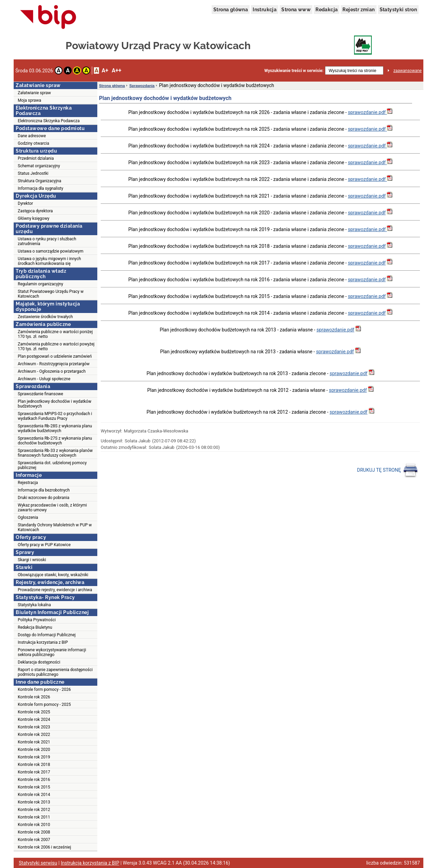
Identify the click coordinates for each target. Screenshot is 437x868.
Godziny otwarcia (33, 143)
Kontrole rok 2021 (34, 742)
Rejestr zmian (358, 10)
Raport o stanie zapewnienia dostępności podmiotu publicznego (55, 672)
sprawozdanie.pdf (367, 112)
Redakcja (327, 10)
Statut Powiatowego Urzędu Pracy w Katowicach (51, 294)
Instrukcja (265, 10)
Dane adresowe (32, 136)
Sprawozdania (142, 86)
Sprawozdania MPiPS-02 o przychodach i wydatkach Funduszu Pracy (55, 416)
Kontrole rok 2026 (34, 697)
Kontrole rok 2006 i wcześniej (44, 847)
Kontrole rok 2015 (34, 787)
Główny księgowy (33, 218)
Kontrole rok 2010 (34, 825)
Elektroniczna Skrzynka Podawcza (49, 121)
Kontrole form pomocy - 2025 (44, 705)
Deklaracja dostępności (39, 662)
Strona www (296, 10)
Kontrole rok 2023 (34, 727)
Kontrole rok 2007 (34, 840)
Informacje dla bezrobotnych (44, 490)
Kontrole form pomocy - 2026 (44, 689)
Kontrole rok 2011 (34, 817)
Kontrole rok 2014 (34, 795)
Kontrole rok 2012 (34, 810)
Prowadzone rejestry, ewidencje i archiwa (55, 590)
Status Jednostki (33, 173)
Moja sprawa (30, 100)
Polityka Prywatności (37, 620)
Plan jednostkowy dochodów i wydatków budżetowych (54, 404)
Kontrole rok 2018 (34, 765)
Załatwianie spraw (34, 93)
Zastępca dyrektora (35, 211)
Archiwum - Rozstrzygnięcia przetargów (54, 364)
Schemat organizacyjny (39, 166)
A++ (116, 70)
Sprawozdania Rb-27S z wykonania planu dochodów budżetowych (55, 441)
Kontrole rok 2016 (34, 780)
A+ (105, 70)
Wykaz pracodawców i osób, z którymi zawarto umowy (52, 508)
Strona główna (231, 10)
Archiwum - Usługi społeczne (44, 379)
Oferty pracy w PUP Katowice (44, 545)
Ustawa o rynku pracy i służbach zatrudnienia (47, 241)
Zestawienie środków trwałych (45, 317)
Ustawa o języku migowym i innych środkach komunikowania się (49, 261)
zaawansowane (407, 71)
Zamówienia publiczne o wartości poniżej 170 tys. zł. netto (55, 334)
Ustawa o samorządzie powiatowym (51, 251)
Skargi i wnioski (32, 560)
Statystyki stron (398, 10)
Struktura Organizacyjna (39, 181)
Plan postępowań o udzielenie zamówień (55, 356)
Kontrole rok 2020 (34, 750)
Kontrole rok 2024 (34, 720)
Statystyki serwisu (38, 863)
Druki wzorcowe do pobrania (44, 498)
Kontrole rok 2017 (34, 772)
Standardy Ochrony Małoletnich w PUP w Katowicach (55, 527)
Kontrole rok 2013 (34, 802)
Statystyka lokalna (34, 605)
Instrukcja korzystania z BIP (43, 642)
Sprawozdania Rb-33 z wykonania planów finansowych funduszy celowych (55, 453)
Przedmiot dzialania (36, 158)
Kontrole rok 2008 (34, 832)
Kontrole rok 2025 (34, 712)
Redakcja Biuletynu (35, 627)
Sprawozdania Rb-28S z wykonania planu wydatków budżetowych (55, 428)
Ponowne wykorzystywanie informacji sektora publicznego (52, 652)
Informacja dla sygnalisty (40, 188)
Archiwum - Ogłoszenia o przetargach (52, 371)
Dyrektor (25, 203)
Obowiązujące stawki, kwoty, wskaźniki (53, 575)
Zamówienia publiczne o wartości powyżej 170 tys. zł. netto (56, 346)
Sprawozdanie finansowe (40, 394)
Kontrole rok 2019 (34, 757)
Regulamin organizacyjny (40, 284)
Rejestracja (28, 483)
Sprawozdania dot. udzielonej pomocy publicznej (52, 465)
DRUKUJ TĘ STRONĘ (388, 470)
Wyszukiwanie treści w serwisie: (294, 71)
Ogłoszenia (28, 517)
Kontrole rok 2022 (34, 735)
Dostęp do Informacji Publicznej (47, 635)
